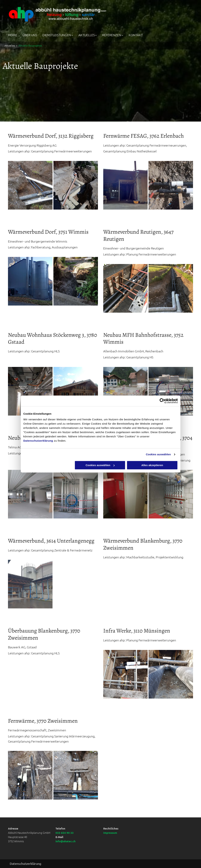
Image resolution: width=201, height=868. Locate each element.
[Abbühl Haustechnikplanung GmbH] (76, 185)
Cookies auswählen (158, 454)
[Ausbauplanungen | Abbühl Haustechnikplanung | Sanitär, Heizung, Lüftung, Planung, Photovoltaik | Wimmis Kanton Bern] (30, 281)
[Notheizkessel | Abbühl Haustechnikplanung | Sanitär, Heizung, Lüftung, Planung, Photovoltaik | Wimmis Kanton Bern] (126, 185)
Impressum (110, 833)
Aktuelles (10, 45)
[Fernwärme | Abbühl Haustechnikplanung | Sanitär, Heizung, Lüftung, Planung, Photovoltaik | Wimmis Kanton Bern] (30, 185)
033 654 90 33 (65, 833)
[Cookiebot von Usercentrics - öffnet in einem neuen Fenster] (162, 401)
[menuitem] (15, 35)
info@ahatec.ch (66, 841)
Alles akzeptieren (152, 465)
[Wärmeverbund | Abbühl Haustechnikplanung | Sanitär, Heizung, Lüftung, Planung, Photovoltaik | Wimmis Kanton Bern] (126, 288)
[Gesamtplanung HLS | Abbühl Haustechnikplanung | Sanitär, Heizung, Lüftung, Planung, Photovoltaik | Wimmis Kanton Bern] (30, 391)
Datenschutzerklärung (38, 441)
